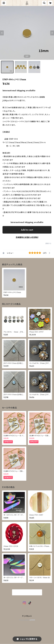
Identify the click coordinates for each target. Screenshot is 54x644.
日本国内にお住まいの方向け (27, 237)
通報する (48, 243)
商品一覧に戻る (27, 592)
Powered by (27, 620)
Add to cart (27, 230)
